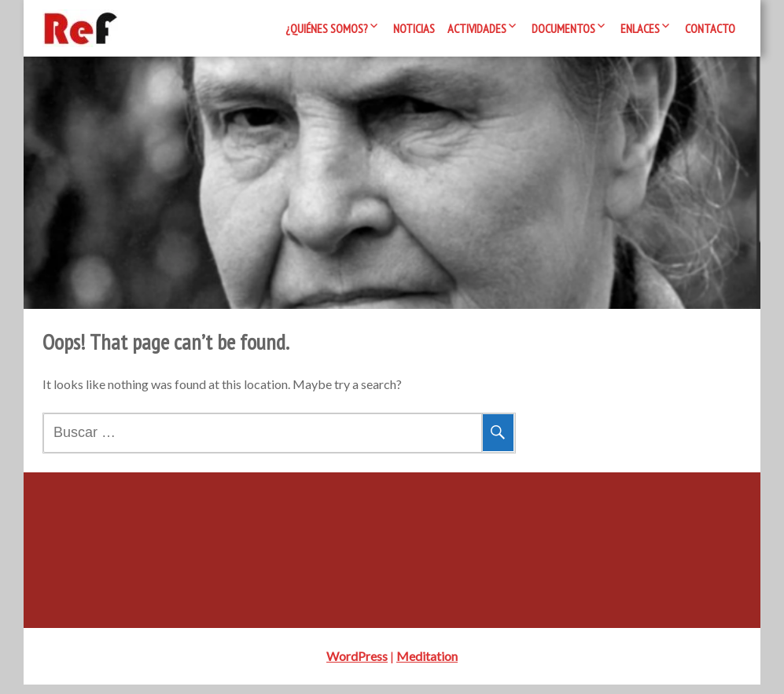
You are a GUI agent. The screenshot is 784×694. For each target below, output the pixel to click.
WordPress (357, 665)
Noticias (414, 28)
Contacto (710, 28)
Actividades (477, 28)
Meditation (427, 665)
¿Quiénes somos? (327, 28)
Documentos (563, 28)
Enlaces (640, 28)
